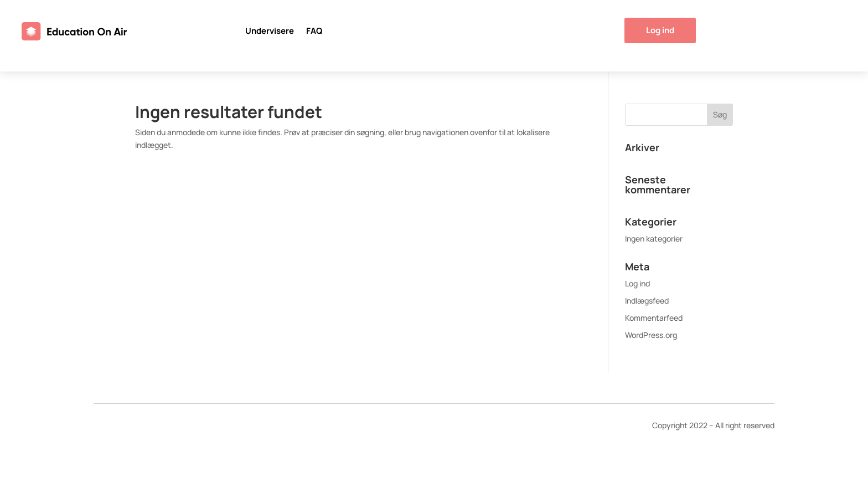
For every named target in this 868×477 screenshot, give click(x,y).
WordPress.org (651, 335)
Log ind (660, 30)
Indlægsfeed (647, 301)
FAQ (314, 32)
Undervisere (270, 32)
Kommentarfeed (654, 318)
